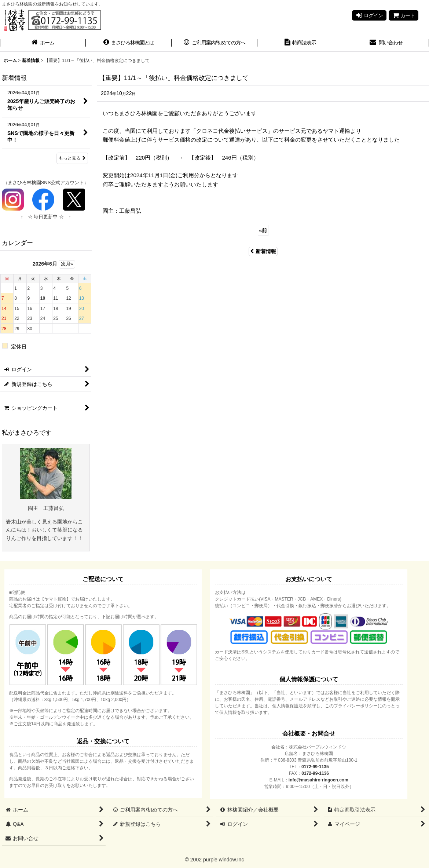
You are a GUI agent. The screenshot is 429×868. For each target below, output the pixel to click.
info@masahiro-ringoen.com (318, 780)
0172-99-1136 (315, 773)
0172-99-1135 (315, 767)
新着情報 (263, 251)
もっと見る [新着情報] (72, 158)
